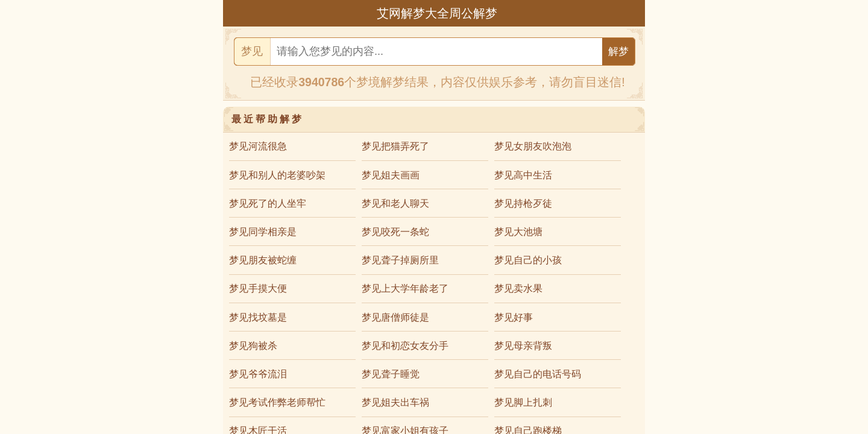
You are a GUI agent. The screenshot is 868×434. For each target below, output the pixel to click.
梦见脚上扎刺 (523, 402)
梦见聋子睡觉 (391, 374)
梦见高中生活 (523, 175)
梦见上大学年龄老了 (405, 288)
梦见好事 (514, 317)
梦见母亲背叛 (523, 346)
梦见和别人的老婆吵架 (277, 175)
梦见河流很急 (258, 146)
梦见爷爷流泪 (258, 374)
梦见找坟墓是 (258, 317)
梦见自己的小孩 (528, 260)
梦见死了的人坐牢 (268, 203)
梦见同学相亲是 (263, 232)
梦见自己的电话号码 (538, 374)
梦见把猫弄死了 (395, 146)
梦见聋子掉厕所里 (400, 260)
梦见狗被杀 (253, 346)
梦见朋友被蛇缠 (263, 260)
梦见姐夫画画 (391, 175)
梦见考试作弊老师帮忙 (277, 402)
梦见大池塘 (518, 232)
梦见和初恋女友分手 (405, 346)
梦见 (252, 51)
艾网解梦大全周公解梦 (437, 13)
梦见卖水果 (518, 288)
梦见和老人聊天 (395, 203)
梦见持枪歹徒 (523, 203)
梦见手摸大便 (258, 288)
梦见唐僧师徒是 (395, 317)
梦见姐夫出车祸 (395, 402)
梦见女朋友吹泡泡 (533, 146)
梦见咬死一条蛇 (395, 232)
